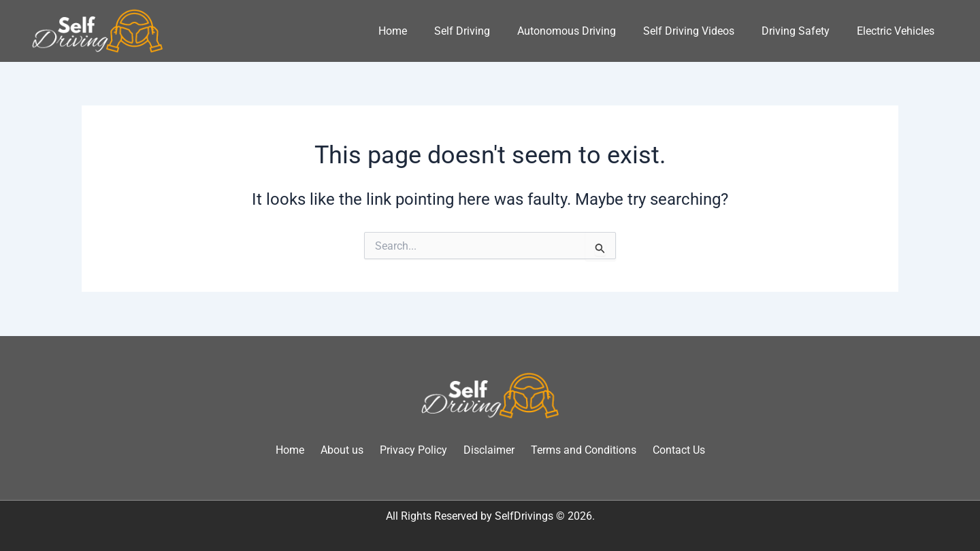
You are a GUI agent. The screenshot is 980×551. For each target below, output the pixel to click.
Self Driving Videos (689, 31)
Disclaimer (489, 450)
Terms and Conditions (584, 450)
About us (342, 450)
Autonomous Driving (567, 31)
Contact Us (679, 450)
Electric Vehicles (896, 31)
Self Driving (462, 31)
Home (393, 31)
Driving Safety (796, 31)
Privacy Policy (413, 450)
